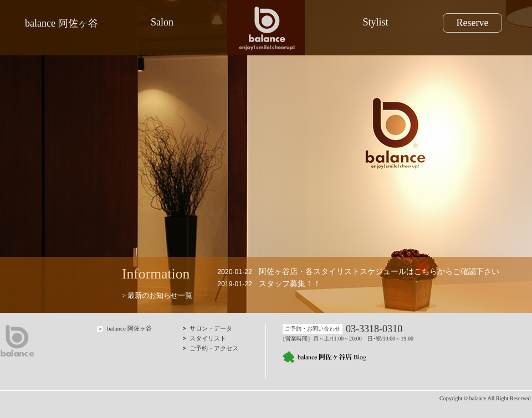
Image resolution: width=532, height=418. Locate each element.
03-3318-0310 (374, 329)
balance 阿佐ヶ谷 (62, 23)
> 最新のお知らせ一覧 (157, 296)
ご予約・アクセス (214, 348)
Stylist (375, 22)
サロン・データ (211, 328)
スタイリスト (208, 338)
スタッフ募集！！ (290, 283)
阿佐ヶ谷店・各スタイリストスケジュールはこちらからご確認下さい (379, 271)
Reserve (472, 23)
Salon (162, 22)
